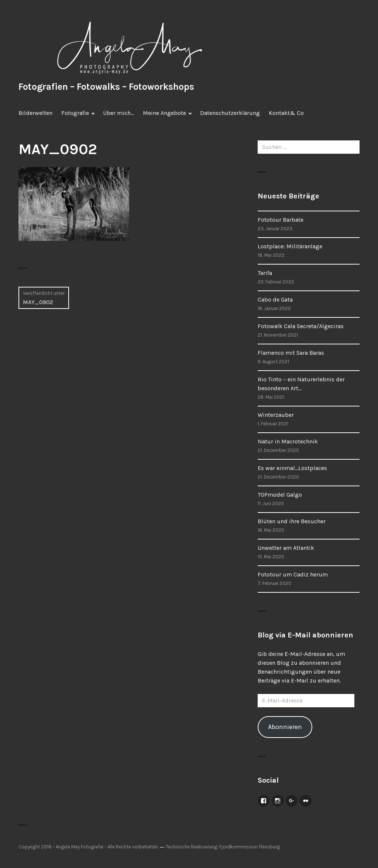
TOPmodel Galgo (280, 495)
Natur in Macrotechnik (288, 441)
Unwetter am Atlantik (286, 548)
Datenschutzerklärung (230, 113)
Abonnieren (285, 727)
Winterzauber (276, 415)
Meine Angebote (164, 113)
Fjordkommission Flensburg (250, 847)
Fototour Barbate (281, 220)
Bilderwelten (35, 113)
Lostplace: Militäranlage (290, 246)
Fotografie (75, 113)
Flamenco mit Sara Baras (291, 353)
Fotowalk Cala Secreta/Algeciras (301, 326)
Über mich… (118, 113)
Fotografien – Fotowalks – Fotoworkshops (106, 87)
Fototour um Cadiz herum (293, 574)
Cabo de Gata (275, 299)
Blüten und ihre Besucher (292, 521)
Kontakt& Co (286, 113)
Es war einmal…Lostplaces (292, 468)
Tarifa (265, 273)
